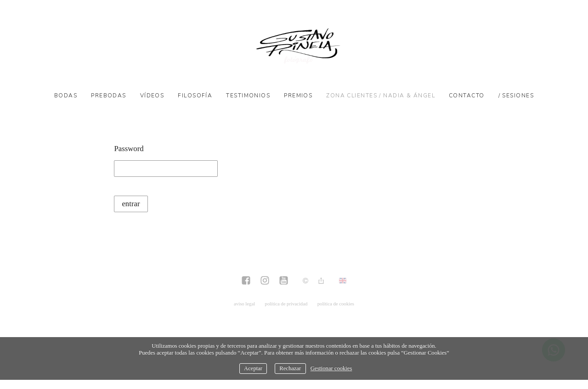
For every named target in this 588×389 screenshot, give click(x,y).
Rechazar (290, 368)
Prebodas (109, 96)
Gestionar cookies (331, 368)
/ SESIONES (516, 96)
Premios (298, 96)
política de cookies (336, 304)
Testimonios (248, 96)
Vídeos (152, 96)
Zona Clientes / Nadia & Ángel (381, 96)
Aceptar (253, 368)
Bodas (66, 96)
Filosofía (195, 96)
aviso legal (244, 304)
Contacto (467, 96)
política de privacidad (286, 304)
